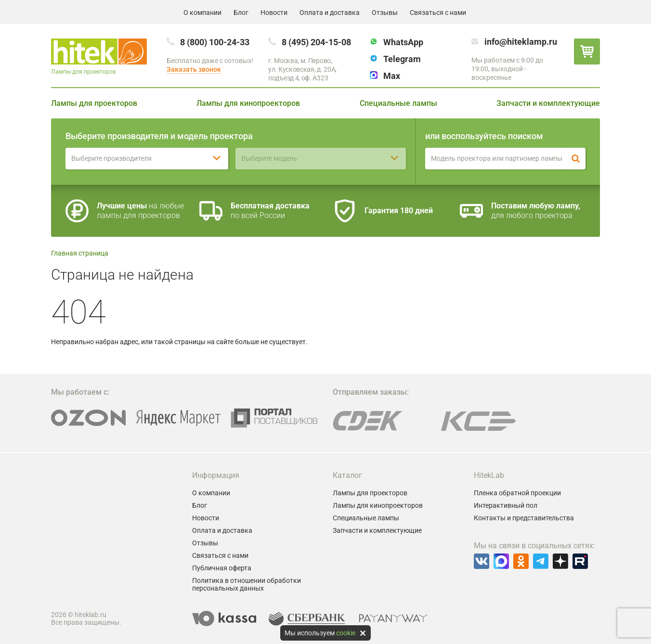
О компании (202, 13)
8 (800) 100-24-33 (215, 42)
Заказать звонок (194, 69)
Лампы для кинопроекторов (248, 103)
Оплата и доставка (330, 13)
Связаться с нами (438, 13)
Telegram (402, 59)
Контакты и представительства (524, 518)
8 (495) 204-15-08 (316, 42)
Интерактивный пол (506, 505)
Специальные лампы (398, 103)
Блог (241, 13)
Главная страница (80, 253)
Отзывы (385, 13)
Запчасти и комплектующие (548, 103)
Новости (274, 13)
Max (392, 76)
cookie (346, 633)
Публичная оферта (222, 568)
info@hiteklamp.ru (521, 42)
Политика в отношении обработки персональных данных (247, 584)
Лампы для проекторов (94, 103)
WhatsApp (403, 42)
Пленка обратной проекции (517, 493)
